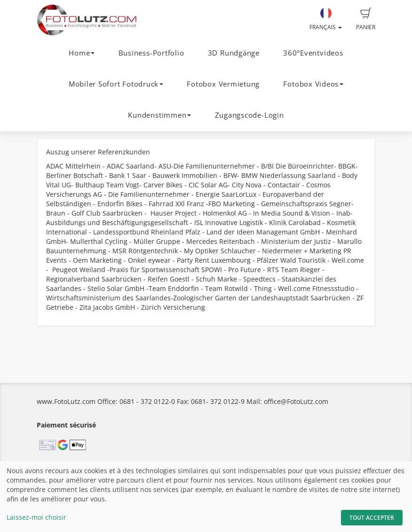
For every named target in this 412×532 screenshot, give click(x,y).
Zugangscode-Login (250, 115)
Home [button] (82, 53)
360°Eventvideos (313, 53)
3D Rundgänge (234, 53)
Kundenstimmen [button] (159, 115)
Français (326, 19)
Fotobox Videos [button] (313, 84)
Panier (366, 19)
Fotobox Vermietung (223, 84)
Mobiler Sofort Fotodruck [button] (116, 84)
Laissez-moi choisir (36, 517)
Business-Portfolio (151, 53)
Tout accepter (372, 518)
